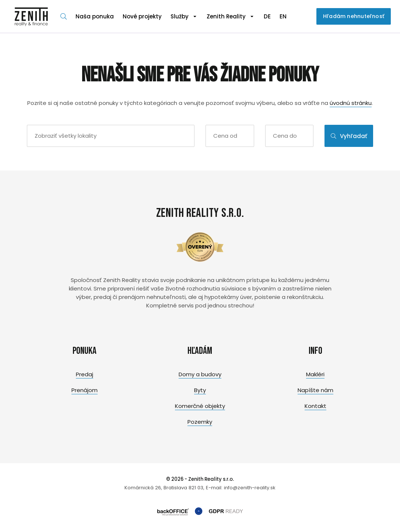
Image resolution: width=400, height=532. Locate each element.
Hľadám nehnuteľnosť (354, 16)
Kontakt (315, 406)
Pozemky (200, 422)
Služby (180, 16)
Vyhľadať (349, 136)
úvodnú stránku (351, 103)
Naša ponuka (95, 16)
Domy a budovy (200, 374)
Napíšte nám (315, 390)
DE (267, 16)
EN (283, 16)
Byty (200, 390)
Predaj (85, 374)
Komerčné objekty (200, 406)
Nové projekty (142, 16)
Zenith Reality (226, 16)
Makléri (315, 374)
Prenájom (85, 390)
